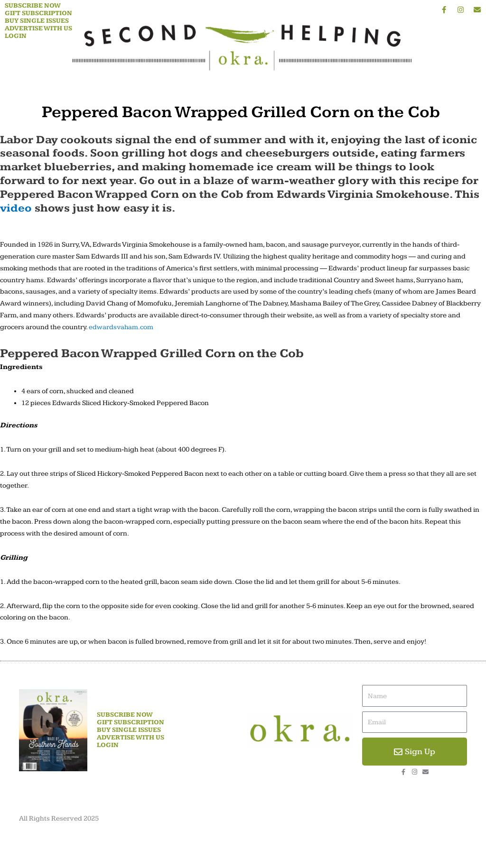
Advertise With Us (38, 28)
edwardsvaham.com (121, 327)
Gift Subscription (38, 13)
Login (16, 36)
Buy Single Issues (37, 21)
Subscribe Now (33, 6)
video (16, 208)
